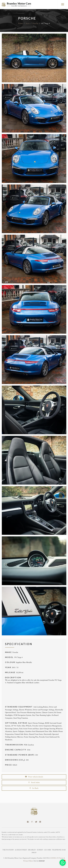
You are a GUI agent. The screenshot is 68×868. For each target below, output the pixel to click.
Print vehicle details (34, 777)
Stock (28, 23)
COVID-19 (54, 858)
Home (20, 23)
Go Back (34, 788)
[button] (63, 863)
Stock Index (34, 782)
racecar (42, 861)
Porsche (35, 23)
